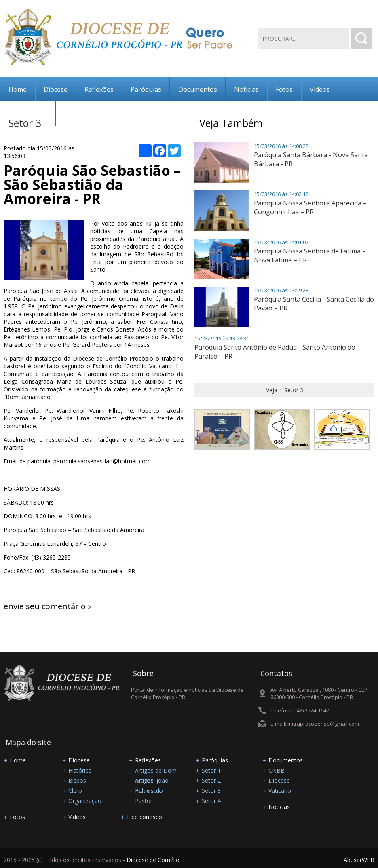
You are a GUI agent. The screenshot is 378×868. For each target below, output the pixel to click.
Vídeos (320, 89)
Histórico (80, 770)
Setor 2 (211, 780)
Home (18, 89)
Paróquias (146, 89)
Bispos (77, 780)
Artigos (144, 780)
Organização (85, 801)
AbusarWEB (359, 860)
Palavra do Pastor (149, 791)
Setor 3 (211, 791)
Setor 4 (211, 801)
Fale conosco (28, 114)
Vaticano (280, 791)
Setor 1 (211, 770)
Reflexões (99, 89)
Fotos (284, 89)
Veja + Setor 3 (285, 390)
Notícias (246, 89)
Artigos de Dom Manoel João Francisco (156, 771)
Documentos (198, 89)
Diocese (56, 89)
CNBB (277, 770)
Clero (75, 791)
